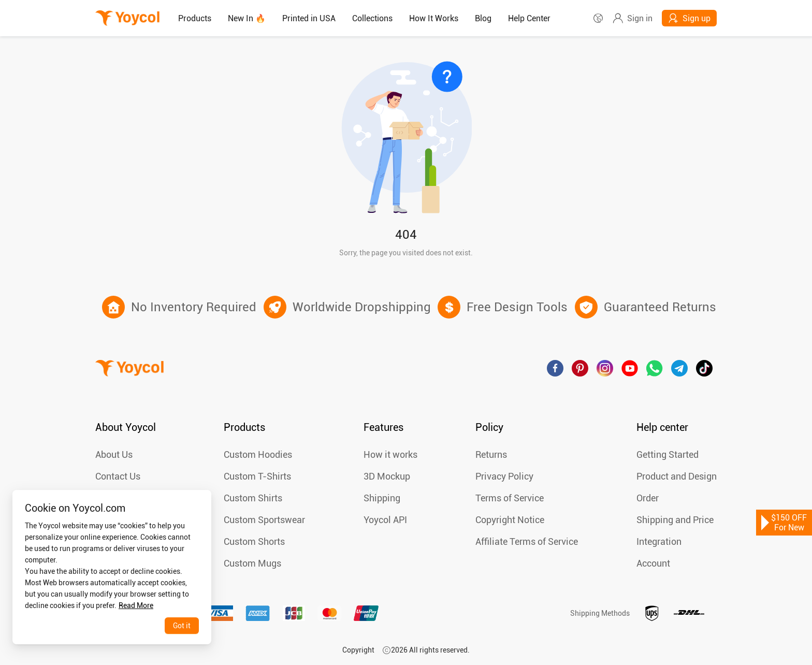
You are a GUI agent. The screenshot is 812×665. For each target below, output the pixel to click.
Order (648, 498)
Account (653, 563)
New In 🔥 (247, 18)
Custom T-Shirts (257, 476)
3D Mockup (387, 476)
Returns (491, 454)
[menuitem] (195, 19)
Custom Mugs (252, 563)
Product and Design (677, 476)
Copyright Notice (510, 520)
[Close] (193, 506)
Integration (659, 541)
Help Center (529, 18)
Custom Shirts (253, 498)
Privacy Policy (504, 476)
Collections (372, 18)
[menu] (381, 18)
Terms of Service (510, 498)
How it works (390, 454)
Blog (483, 18)
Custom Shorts (254, 541)
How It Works (434, 18)
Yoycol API (385, 520)
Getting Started (668, 454)
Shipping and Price (675, 520)
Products (195, 18)
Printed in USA (309, 18)
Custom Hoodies (258, 454)
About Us (114, 454)
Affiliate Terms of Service (527, 541)
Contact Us (118, 476)
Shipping (382, 498)
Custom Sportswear (264, 520)
